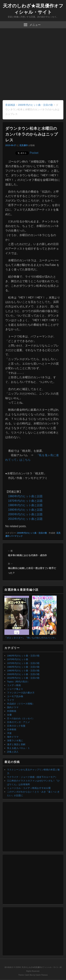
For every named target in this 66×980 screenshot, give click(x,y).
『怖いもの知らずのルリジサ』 (41, 638)
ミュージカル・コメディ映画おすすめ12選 (29, 788)
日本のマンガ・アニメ (18, 722)
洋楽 (9, 733)
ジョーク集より (15, 689)
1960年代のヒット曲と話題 (25, 496)
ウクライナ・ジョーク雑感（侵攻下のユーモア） (32, 777)
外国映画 (12, 711)
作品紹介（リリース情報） (21, 704)
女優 (9, 715)
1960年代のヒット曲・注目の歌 (23, 656)
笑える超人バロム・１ (18, 748)
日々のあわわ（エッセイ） (21, 718)
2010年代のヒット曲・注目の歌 (23, 678)
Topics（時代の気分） (18, 682)
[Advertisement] (33, 66)
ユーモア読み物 (15, 696)
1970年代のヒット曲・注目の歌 (23, 663)
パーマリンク (16, 536)
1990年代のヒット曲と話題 (25, 510)
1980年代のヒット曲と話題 (25, 505)
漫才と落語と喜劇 (16, 744)
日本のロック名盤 (16, 726)
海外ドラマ (13, 737)
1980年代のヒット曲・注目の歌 (23, 667)
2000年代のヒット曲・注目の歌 (32, 533)
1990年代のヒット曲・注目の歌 (23, 671)
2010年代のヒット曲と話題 (25, 519)
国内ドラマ (13, 707)
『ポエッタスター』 (15, 638)
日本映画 (12, 729)
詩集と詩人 (13, 752)
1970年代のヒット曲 (18, 659)
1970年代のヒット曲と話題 (25, 501)
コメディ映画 (14, 685)
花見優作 (24, 145)
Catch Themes (42, 975)
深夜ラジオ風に (15, 741)
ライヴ (10, 700)
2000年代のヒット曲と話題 (25, 514)
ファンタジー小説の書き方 (21, 693)
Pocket (34, 153)
